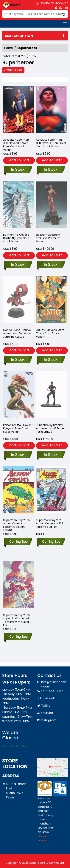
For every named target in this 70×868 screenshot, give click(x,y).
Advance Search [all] (13, 70)
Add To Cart (19, 160)
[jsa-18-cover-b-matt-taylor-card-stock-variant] (50, 360)
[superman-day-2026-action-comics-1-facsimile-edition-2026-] (18, 542)
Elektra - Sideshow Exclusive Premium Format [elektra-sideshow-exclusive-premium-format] (48, 238)
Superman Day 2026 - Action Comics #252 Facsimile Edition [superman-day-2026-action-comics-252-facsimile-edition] (50, 523)
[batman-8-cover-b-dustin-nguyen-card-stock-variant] (18, 265)
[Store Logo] (12, 5)
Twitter (46, 706)
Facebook (47, 698)
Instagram (49, 720)
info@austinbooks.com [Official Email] (54, 684)
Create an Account (52, 3)
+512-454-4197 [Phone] (52, 691)
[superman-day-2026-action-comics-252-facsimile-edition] (50, 542)
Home (8, 48)
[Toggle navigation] (65, 24)
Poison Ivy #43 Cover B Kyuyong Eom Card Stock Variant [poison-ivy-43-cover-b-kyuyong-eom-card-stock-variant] (18, 428)
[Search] (35, 14)
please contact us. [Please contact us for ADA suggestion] (45, 838)
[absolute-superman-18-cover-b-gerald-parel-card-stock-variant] (19, 111)
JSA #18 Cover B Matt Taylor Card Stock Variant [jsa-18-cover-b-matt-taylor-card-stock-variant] (50, 333)
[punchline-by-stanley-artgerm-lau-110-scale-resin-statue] (50, 455)
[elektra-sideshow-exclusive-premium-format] (50, 265)
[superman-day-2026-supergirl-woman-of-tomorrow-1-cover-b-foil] (18, 637)
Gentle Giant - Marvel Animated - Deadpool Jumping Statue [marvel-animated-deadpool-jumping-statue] (17, 333)
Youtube (47, 713)
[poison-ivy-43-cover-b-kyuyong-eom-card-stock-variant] (18, 455)
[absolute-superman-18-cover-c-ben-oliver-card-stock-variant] (52, 111)
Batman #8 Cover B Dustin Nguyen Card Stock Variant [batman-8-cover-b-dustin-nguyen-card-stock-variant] (16, 238)
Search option (19, 36)
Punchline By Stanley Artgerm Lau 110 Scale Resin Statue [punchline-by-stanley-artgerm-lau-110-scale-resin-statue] (50, 428)
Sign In (61, 8)
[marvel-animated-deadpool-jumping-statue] (18, 360)
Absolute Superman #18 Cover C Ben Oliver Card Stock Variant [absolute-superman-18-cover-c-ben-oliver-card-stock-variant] (51, 143)
